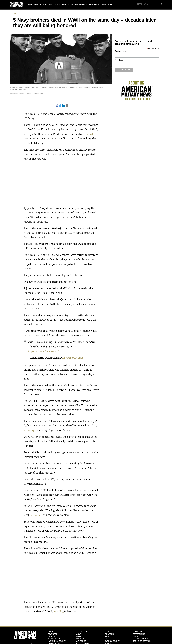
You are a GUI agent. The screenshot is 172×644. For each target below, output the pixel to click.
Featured (53, 634)
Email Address (121, 51)
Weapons (109, 634)
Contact (137, 636)
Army (79, 634)
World (65, 5)
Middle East (54, 639)
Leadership (139, 632)
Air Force (81, 641)
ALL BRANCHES (83, 632)
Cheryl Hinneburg (35, 93)
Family (16, 14)
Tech (107, 632)
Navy (79, 636)
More (110, 5)
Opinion (57, 5)
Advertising (139, 634)
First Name (119, 60)
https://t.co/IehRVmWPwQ (44, 351)
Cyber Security (112, 641)
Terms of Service (142, 641)
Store (103, 5)
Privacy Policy (140, 639)
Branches (93, 5)
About (37, 5)
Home (30, 5)
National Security (79, 5)
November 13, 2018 (73, 357)
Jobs (107, 639)
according (29, 430)
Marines (80, 639)
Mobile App (47, 5)
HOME (51, 632)
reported (89, 134)
